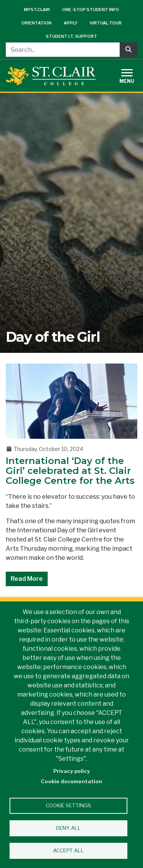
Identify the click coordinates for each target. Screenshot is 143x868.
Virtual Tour (106, 23)
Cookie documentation (71, 781)
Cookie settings (68, 805)
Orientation (36, 23)
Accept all (68, 850)
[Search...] (63, 50)
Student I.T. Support (71, 36)
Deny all (68, 828)
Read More (27, 579)
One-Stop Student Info (91, 10)
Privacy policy (72, 771)
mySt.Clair (37, 10)
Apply (71, 23)
